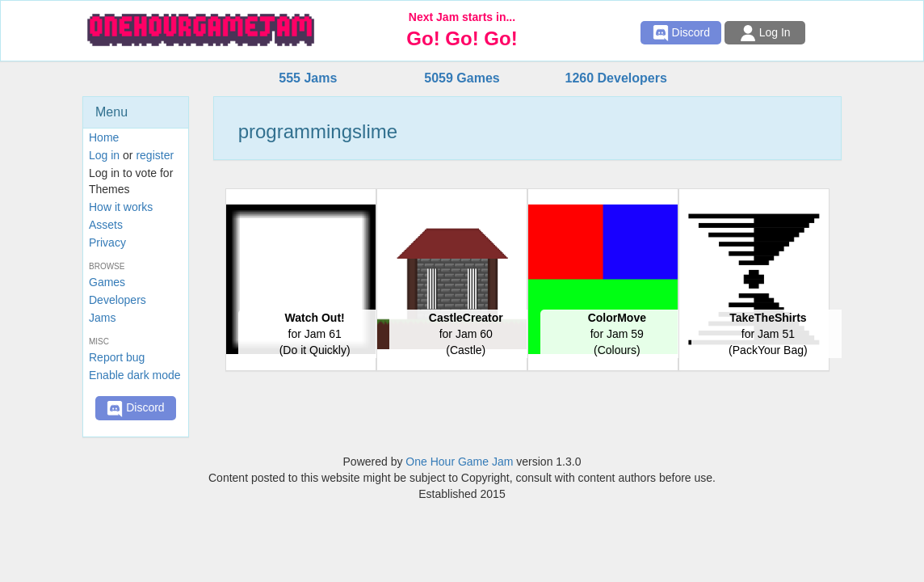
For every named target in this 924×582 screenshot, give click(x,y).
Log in (104, 155)
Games (107, 282)
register (155, 155)
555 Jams (308, 78)
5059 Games (462, 78)
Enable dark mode (135, 375)
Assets (106, 225)
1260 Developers (615, 78)
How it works (121, 207)
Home (104, 137)
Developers (118, 300)
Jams (102, 318)
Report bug (117, 357)
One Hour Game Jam (459, 462)
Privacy (107, 242)
